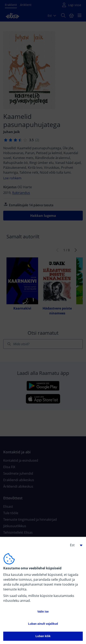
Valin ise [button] (43, 612)
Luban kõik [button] (43, 636)
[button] (75, 545)
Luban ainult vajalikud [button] (43, 624)
